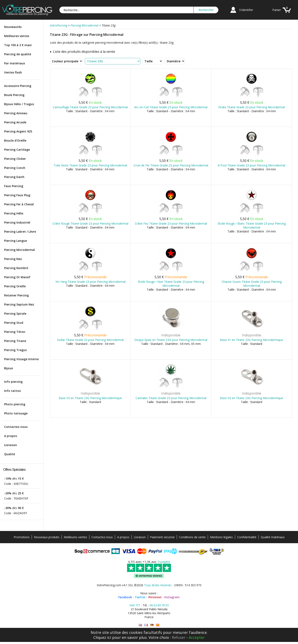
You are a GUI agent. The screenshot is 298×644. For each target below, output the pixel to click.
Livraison (11, 445)
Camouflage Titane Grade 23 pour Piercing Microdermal (90, 107)
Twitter (140, 597)
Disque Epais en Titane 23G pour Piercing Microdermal (171, 340)
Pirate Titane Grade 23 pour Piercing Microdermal (252, 107)
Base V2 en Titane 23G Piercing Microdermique (252, 398)
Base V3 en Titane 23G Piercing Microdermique (90, 398)
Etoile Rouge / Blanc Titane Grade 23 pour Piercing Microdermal (252, 225)
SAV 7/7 (135, 605)
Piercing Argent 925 (18, 131)
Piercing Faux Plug (17, 195)
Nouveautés (13, 27)
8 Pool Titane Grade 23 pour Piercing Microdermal (252, 165)
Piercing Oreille (15, 286)
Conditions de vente (192, 537)
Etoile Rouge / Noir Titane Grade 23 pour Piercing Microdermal (171, 284)
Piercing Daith (14, 177)
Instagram (172, 597)
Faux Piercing (14, 186)
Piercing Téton (15, 332)
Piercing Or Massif (17, 277)
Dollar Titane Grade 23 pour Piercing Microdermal (90, 340)
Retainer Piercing (16, 295)
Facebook (125, 597)
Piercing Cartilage (17, 150)
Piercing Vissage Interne (21, 359)
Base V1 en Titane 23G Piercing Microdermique (252, 340)
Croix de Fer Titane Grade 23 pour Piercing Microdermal (171, 165)
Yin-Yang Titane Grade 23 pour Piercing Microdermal (90, 282)
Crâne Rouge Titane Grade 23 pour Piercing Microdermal (90, 223)
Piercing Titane (15, 341)
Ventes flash (13, 72)
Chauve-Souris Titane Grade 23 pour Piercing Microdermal (252, 284)
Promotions (22, 537)
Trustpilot (164, 562)
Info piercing (13, 382)
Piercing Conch (15, 168)
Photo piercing (15, 404)
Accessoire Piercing (18, 86)
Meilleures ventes (17, 36)
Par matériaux (15, 63)
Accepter (197, 637)
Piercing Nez (13, 259)
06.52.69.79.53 (159, 605)
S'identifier (246, 10)
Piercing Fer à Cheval (19, 204)
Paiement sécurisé (162, 537)
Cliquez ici (102, 637)
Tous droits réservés (158, 585)
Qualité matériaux (273, 537)
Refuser (179, 637)
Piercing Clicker (15, 159)
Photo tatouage (16, 413)
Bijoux (9, 368)
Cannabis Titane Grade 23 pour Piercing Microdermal (171, 398)
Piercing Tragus (15, 350)
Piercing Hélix (14, 213)
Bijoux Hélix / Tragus (19, 104)
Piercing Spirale (15, 314)
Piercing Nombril (16, 268)
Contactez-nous (16, 427)
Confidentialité (247, 537)
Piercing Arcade (15, 122)
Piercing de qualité (18, 54)
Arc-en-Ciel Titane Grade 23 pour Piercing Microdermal (171, 107)
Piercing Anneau (16, 113)
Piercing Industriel (17, 222)
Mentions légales (221, 537)
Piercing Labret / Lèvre (20, 232)
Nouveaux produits (47, 537)
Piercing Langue (16, 241)
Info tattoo (13, 391)
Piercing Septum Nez (19, 304)
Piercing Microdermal (19, 250)
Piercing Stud (14, 323)
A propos (11, 436)
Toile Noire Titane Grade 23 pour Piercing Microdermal (90, 165)
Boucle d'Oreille (15, 140)
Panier (277, 10)
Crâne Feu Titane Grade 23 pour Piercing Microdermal (171, 223)
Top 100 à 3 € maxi (18, 45)
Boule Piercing (14, 95)
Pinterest (155, 597)
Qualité (10, 454)
